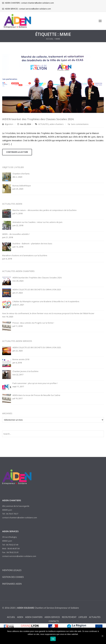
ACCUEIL (50, 39)
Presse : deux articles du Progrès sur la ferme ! (33, 323)
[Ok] (102, 636)
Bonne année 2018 (21, 359)
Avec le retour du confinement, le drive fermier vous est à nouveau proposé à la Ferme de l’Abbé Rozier (48, 313)
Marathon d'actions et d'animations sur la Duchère (25, 256)
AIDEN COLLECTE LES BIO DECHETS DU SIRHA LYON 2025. (37, 348)
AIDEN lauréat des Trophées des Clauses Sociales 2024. (38, 119)
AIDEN (20, 617)
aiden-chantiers (57, 124)
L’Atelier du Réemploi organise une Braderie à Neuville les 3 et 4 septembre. (46, 302)
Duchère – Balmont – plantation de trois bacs (32, 244)
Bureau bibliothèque (22, 186)
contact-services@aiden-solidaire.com (35, 9)
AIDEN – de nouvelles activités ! (16, 234)
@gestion (9, 124)
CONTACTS (54, 621)
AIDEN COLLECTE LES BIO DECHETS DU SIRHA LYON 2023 (37, 290)
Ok (53, 639)
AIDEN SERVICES (52, 617)
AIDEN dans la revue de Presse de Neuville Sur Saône (36, 395)
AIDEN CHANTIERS (34, 617)
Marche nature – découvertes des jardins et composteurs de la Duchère (44, 210)
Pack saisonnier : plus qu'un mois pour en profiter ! (35, 383)
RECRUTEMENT (69, 617)
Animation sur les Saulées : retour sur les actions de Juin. (38, 222)
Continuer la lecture (17, 152)
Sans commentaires (80, 124)
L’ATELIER (83, 617)
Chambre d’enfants (21, 174)
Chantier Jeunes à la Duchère (25, 371)
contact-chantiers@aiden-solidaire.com (37, 3)
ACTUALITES (43, 124)
